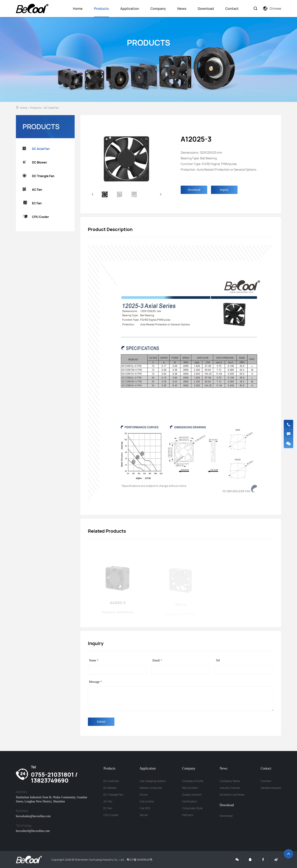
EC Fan (32, 203)
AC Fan (32, 190)
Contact (232, 9)
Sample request (271, 788)
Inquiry (224, 190)
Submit (101, 722)
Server (144, 815)
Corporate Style (192, 808)
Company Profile (193, 781)
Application (130, 9)
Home (78, 9)
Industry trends (230, 788)
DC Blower (35, 162)
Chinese (272, 9)
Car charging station (153, 781)
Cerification (190, 801)
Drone (144, 795)
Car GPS (145, 808)
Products (101, 12)
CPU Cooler (36, 217)
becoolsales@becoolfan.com (33, 816)
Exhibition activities (232, 795)
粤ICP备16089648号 (140, 860)
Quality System (192, 795)
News (182, 9)
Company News (230, 781)
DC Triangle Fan (38, 176)
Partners (188, 815)
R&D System (190, 788)
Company (158, 9)
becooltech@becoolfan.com (33, 831)
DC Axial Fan (51, 108)
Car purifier (147, 801)
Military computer (151, 788)
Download (206, 9)
